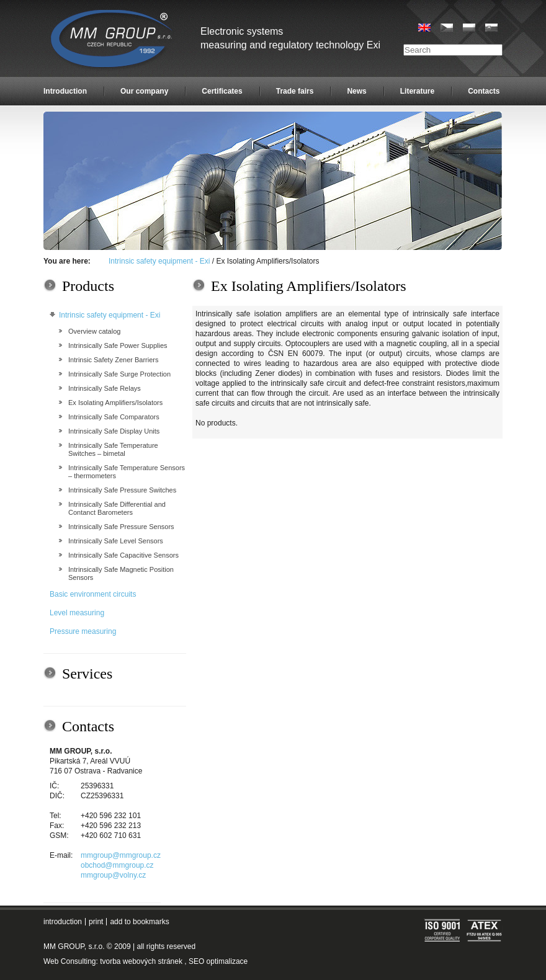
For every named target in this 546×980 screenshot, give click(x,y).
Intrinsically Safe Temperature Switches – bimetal (113, 449)
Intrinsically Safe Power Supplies (118, 345)
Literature (417, 91)
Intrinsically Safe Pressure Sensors (121, 527)
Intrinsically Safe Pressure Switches (122, 490)
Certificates (222, 91)
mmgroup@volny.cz (113, 875)
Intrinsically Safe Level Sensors (116, 541)
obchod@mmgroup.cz (117, 865)
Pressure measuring (83, 631)
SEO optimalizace (218, 961)
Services (87, 674)
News (356, 91)
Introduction (65, 91)
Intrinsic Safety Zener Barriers (114, 360)
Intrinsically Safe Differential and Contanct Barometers (117, 508)
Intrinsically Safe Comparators (114, 417)
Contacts (484, 91)
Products (88, 286)
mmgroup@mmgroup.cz (121, 855)
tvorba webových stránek (141, 961)
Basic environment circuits (93, 594)
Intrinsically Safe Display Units (114, 431)
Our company (144, 91)
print (96, 922)
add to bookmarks (139, 922)
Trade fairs (295, 91)
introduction (63, 922)
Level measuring (77, 613)
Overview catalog (94, 331)
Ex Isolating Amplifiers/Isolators (115, 403)
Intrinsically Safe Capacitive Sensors (123, 555)
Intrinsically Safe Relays (105, 388)
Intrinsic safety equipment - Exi (159, 261)
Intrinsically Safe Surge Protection (119, 374)
